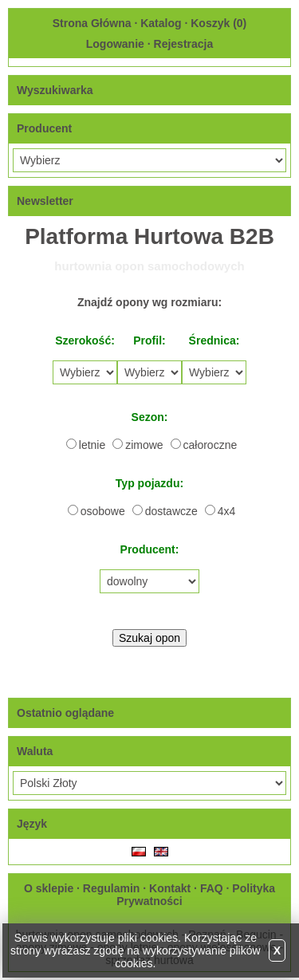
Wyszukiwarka (55, 90)
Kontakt (170, 888)
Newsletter (45, 201)
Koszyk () (218, 23)
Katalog (161, 23)
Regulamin (112, 888)
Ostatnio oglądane (65, 713)
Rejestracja (184, 44)
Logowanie (115, 44)
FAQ (212, 888)
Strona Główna (92, 23)
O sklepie (49, 888)
